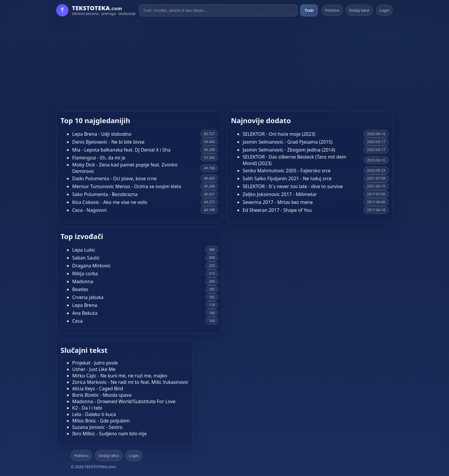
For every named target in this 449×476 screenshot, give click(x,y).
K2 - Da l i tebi (87, 408)
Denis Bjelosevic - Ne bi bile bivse (108, 142)
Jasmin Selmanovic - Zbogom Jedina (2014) (289, 150)
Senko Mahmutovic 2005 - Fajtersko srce (287, 171)
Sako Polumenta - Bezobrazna (105, 194)
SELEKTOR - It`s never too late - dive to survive (293, 186)
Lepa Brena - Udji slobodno (102, 134)
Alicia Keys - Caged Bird (98, 389)
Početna (332, 10)
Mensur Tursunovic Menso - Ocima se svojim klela (127, 186)
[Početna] (96, 10)
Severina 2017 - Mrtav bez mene (278, 202)
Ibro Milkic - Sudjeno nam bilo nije (109, 434)
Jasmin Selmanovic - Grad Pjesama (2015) (287, 142)
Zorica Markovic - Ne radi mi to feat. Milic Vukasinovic (130, 382)
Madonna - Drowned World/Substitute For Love (124, 401)
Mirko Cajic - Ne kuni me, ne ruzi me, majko (120, 376)
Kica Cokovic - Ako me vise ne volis (110, 202)
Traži (309, 10)
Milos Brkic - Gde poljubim (101, 421)
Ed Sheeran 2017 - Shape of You (277, 210)
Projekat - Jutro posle (95, 363)
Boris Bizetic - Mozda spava (102, 395)
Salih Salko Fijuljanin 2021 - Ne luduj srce (287, 178)
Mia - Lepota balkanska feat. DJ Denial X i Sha (121, 150)
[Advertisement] (224, 64)
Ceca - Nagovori (89, 210)
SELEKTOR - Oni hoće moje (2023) (279, 134)
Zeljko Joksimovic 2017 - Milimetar (280, 194)
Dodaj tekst (359, 10)
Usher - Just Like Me (94, 369)
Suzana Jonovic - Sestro (97, 427)
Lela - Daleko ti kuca (94, 414)
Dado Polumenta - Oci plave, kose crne (114, 178)
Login (384, 10)
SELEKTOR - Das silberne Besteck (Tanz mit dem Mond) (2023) (294, 160)
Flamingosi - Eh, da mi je (99, 158)
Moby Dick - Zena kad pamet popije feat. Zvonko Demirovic (125, 168)
